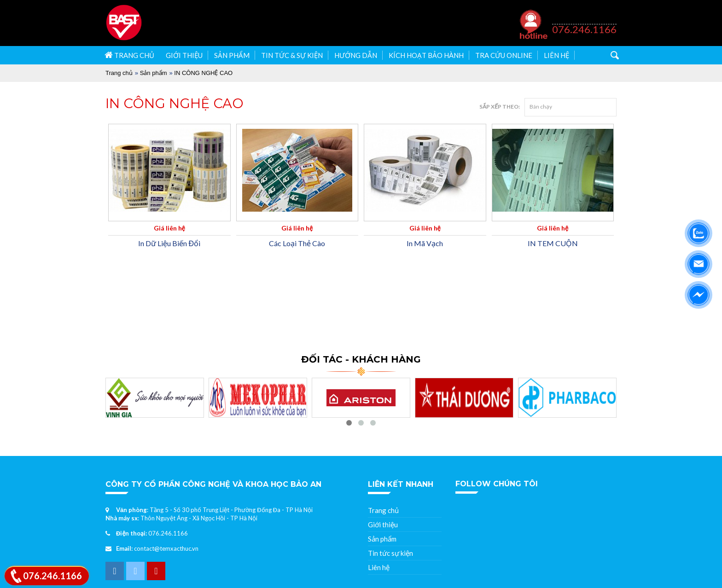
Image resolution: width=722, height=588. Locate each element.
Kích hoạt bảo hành (426, 55)
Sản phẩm (232, 55)
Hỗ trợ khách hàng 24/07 (582, 19)
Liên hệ (556, 55)
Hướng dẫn (356, 55)
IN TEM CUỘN (553, 243)
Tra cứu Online (504, 55)
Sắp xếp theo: (500, 107)
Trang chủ (129, 55)
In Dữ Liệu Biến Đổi (169, 243)
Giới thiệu (184, 55)
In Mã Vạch (425, 243)
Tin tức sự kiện (390, 553)
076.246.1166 (584, 29)
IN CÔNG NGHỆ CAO (203, 73)
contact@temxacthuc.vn (166, 548)
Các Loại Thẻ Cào (297, 243)
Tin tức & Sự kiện (292, 55)
